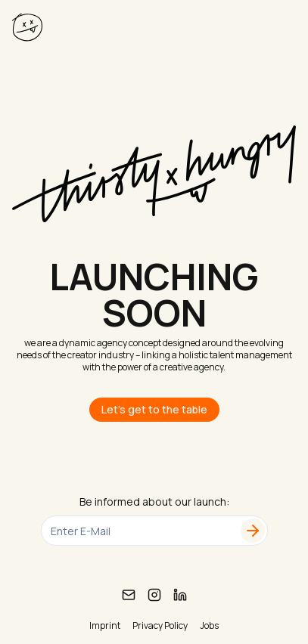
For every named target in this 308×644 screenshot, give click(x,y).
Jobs (209, 626)
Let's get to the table (154, 409)
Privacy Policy (160, 626)
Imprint (105, 626)
